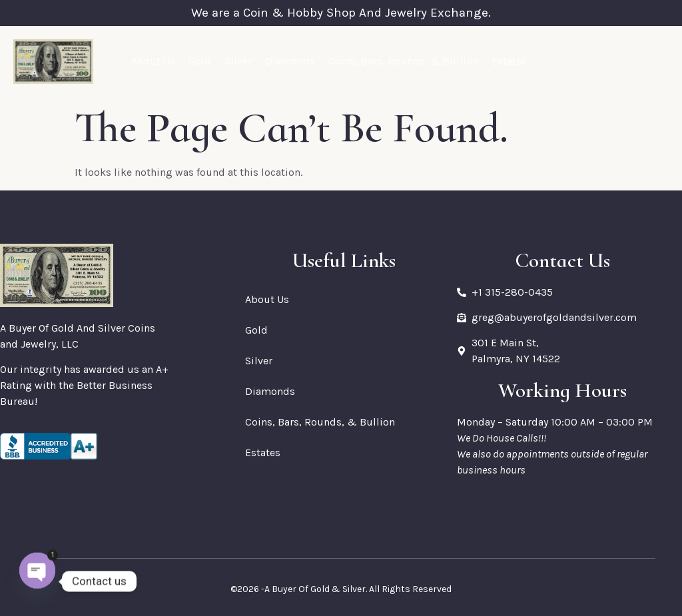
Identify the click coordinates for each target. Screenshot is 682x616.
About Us (153, 61)
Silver (238, 61)
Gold (200, 61)
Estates (509, 61)
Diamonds (290, 61)
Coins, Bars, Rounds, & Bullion (403, 61)
